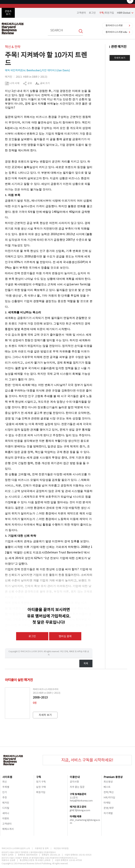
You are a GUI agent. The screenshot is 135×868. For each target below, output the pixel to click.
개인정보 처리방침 (61, 848)
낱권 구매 (41, 787)
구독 (39, 777)
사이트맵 (7, 777)
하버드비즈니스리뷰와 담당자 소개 (16, 848)
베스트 (107, 787)
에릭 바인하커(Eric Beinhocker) (23, 70)
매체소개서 (8, 829)
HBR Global (124, 13)
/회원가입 (107, 13)
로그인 (92, 13)
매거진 (6, 803)
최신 (5, 782)
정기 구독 (41, 782)
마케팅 (107, 803)
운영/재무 (109, 808)
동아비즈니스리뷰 (114, 25)
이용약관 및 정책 (42, 848)
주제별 (6, 787)
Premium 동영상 (113, 777)
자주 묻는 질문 (77, 787)
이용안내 (75, 777)
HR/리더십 (109, 797)
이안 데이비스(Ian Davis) (56, 70)
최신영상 (108, 782)
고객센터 (81, 13)
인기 (5, 792)
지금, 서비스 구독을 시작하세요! (87, 760)
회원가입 (41, 792)
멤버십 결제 (65, 636)
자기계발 (108, 813)
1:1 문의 (74, 798)
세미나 (6, 813)
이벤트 (6, 818)
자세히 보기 (120, 58)
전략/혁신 (109, 792)
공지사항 (74, 782)
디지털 (6, 808)
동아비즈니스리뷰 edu (116, 32)
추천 (5, 797)
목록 (86, 663)
